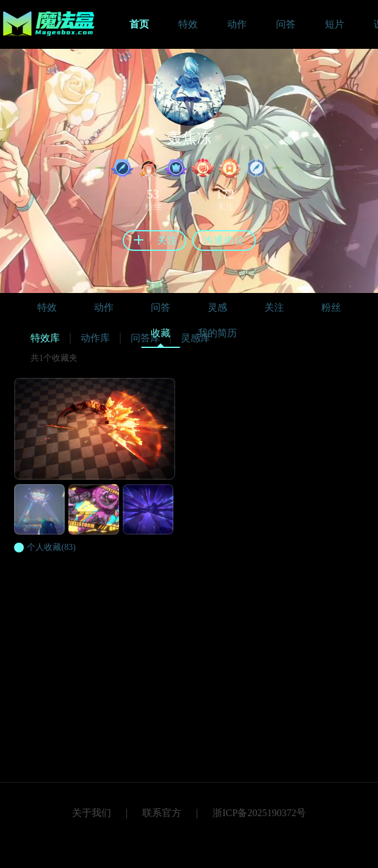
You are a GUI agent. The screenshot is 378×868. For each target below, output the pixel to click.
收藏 (161, 336)
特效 (47, 307)
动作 (104, 307)
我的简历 (217, 333)
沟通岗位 (224, 240)
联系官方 (162, 813)
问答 (161, 307)
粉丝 (331, 307)
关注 (274, 307)
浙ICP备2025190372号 (259, 813)
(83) (51, 547)
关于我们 (92, 813)
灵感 (217, 307)
